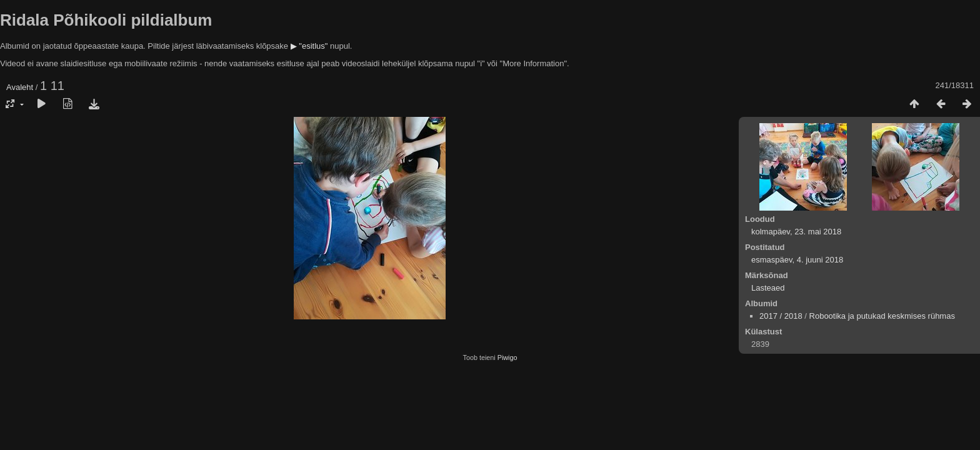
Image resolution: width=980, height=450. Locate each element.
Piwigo (507, 357)
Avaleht (20, 87)
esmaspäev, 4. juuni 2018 (797, 260)
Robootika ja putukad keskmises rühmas (882, 316)
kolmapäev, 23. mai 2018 (796, 232)
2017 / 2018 (781, 316)
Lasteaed (768, 288)
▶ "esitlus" (309, 46)
